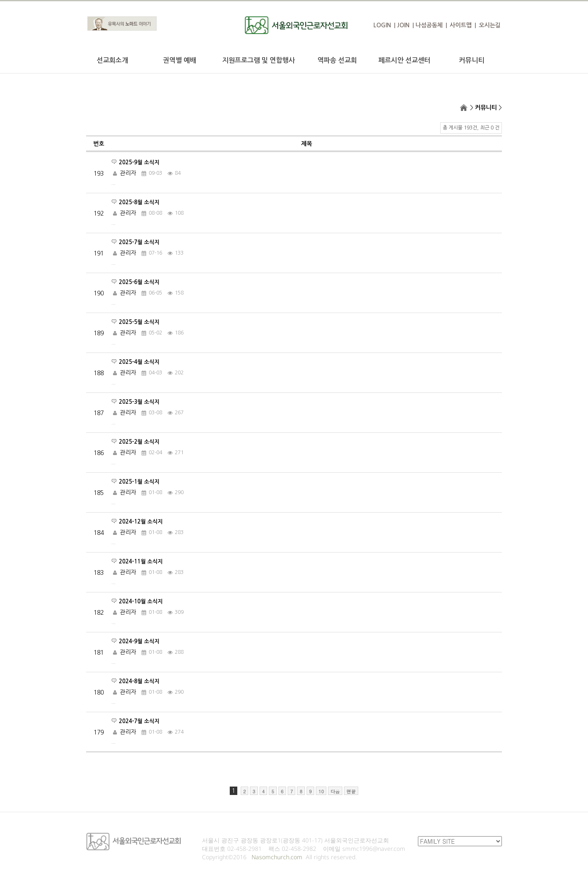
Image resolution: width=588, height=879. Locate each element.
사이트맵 (461, 25)
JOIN (403, 25)
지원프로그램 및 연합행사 (259, 60)
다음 (335, 791)
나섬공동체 (429, 25)
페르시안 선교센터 (404, 60)
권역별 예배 (180, 60)
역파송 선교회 (337, 60)
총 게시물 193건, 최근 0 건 (471, 128)
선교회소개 (112, 60)
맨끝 (351, 791)
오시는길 (490, 25)
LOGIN (382, 25)
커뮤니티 (472, 60)
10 (321, 791)
